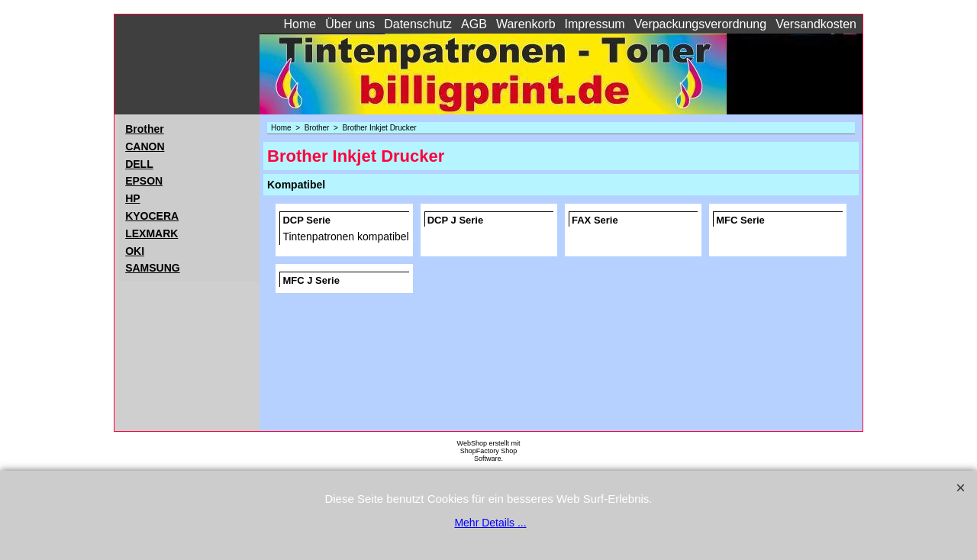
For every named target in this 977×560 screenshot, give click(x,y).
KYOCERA (152, 216)
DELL (139, 164)
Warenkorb (526, 24)
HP (132, 198)
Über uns (350, 24)
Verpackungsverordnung (700, 24)
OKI (135, 251)
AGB (474, 24)
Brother (145, 129)
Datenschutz (418, 24)
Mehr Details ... (490, 523)
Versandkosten (816, 24)
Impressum (595, 24)
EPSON (144, 181)
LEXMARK (152, 233)
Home (300, 24)
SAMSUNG (153, 268)
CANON (145, 146)
